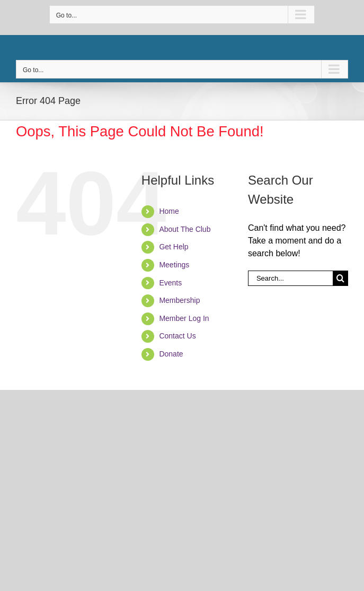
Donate (171, 354)
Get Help (174, 247)
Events (170, 283)
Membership (179, 300)
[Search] (340, 278)
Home (169, 211)
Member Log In (184, 318)
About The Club (185, 229)
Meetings (174, 265)
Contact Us (177, 336)
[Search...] (290, 278)
